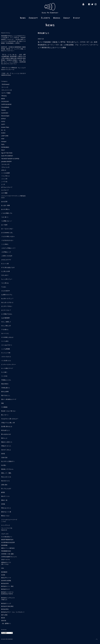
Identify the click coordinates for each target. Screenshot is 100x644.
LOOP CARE (5, 136)
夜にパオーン (5, 415)
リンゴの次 (4, 376)
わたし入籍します (6, 326)
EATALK (3, 119)
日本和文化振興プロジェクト (9, 557)
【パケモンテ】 (5, 164)
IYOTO (3, 122)
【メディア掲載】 (6, 93)
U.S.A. (3, 198)
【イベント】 (5, 87)
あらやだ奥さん (5, 209)
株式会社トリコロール (7, 592)
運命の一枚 (4, 500)
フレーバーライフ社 (7, 528)
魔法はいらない (5, 516)
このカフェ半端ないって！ (9, 248)
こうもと (4, 521)
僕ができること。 (6, 395)
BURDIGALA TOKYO (7, 594)
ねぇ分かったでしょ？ (7, 299)
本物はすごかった (6, 446)
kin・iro (3, 130)
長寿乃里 (4, 621)
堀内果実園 (4, 545)
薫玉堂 (3, 618)
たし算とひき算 (5, 271)
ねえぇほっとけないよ (7, 302)
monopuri (4, 142)
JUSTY (3, 124)
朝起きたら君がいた (7, 442)
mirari (3, 139)
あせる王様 (4, 202)
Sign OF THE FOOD (7, 153)
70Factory (4, 96)
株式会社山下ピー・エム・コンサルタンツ (13, 612)
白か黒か (4, 465)
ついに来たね (5, 283)
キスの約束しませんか (7, 337)
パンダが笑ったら (6, 361)
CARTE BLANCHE (6, 104)
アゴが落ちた (5, 330)
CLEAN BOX (5, 113)
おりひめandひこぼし (7, 233)
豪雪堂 (3, 492)
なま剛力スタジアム (7, 295)
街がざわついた (5, 481)
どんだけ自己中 (5, 291)
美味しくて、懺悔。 (7, 473)
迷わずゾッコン (5, 496)
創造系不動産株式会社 (7, 540)
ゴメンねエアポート (7, 345)
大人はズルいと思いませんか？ (10, 419)
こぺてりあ (4, 182)
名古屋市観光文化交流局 (8, 542)
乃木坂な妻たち (5, 388)
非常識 (3, 504)
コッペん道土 (5, 341)
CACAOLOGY (5, 102)
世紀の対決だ (5, 384)
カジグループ (5, 190)
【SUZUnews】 (6, 84)
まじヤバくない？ (6, 310)
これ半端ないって (6, 252)
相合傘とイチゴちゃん (7, 469)
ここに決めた (5, 244)
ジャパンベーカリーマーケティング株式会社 (13, 196)
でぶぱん (4, 287)
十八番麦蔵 (4, 407)
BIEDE (3, 99)
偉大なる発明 (5, 392)
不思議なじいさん (6, 380)
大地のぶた (4, 600)
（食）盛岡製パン (6, 623)
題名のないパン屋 (6, 512)
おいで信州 (4, 225)
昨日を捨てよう (5, 430)
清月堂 (3, 454)
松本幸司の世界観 (6, 581)
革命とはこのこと (6, 508)
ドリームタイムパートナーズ (9, 520)
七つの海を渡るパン (7, 537)
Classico (4, 110)
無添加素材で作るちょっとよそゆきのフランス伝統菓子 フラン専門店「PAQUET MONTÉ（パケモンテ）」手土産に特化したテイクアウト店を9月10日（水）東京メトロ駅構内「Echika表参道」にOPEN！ (13, 39)
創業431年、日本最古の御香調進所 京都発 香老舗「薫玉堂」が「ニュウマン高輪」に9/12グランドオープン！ (13, 49)
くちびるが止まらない (7, 240)
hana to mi (4, 530)
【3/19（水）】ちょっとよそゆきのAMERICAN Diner (13, 74)
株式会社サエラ (5, 589)
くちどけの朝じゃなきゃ (8, 236)
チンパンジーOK (6, 353)
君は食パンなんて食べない (9, 411)
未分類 (3, 575)
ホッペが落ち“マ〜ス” (7, 368)
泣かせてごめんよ (6, 450)
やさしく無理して (6, 322)
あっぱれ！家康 (5, 205)
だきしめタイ (5, 275)
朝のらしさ (4, 438)
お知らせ (4, 170)
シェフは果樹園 (5, 349)
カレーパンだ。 (5, 333)
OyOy (3, 144)
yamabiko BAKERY (6, 162)
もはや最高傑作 (5, 318)
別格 (2, 403)
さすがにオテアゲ (6, 260)
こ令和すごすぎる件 (7, 256)
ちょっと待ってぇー (7, 279)
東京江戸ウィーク (6, 578)
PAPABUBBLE (5, 147)
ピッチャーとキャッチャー (9, 364)
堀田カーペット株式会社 (8, 548)
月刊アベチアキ (5, 560)
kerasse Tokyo (5, 127)
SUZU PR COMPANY (7, 156)
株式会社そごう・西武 (7, 586)
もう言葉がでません (7, 314)
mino (3, 568)
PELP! (3, 150)
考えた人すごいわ (6, 477)
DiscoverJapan (5, 116)
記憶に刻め (4, 485)
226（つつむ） (5, 564)
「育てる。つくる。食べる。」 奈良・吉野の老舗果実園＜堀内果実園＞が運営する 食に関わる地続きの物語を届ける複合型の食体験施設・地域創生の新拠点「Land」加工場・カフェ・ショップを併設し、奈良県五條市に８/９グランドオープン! (13, 59)
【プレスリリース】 (7, 90)
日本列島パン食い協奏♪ (8, 554)
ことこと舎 (4, 179)
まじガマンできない (7, 306)
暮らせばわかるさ (6, 434)
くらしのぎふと (5, 176)
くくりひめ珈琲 (5, 173)
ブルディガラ (5, 534)
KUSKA (3, 133)
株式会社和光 (5, 609)
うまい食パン (5, 217)
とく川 (3, 184)
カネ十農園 (4, 193)
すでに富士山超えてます (8, 267)
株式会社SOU (5, 583)
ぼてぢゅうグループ (7, 187)
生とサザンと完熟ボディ (8, 461)
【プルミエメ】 (5, 167)
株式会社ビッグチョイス (8, 598)
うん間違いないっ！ (7, 221)
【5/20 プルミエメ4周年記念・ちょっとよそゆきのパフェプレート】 (13, 69)
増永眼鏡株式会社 (6, 551)
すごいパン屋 (5, 264)
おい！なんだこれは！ (7, 229)
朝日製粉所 (4, 572)
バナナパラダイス (6, 357)
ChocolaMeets (5, 107)
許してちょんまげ (6, 489)
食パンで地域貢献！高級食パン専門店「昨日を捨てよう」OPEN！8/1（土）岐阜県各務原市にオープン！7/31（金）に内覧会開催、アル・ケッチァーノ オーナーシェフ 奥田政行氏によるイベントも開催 (68, 45)
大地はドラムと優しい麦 (8, 423)
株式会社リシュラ (6, 603)
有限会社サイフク (6, 562)
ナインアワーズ (5, 525)
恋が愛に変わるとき (7, 427)
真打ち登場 (4, 615)
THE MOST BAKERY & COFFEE (10, 159)
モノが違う (4, 372)
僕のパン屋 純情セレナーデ (9, 399)
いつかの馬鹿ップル (7, 213)
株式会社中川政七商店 (7, 606)
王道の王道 (4, 458)
